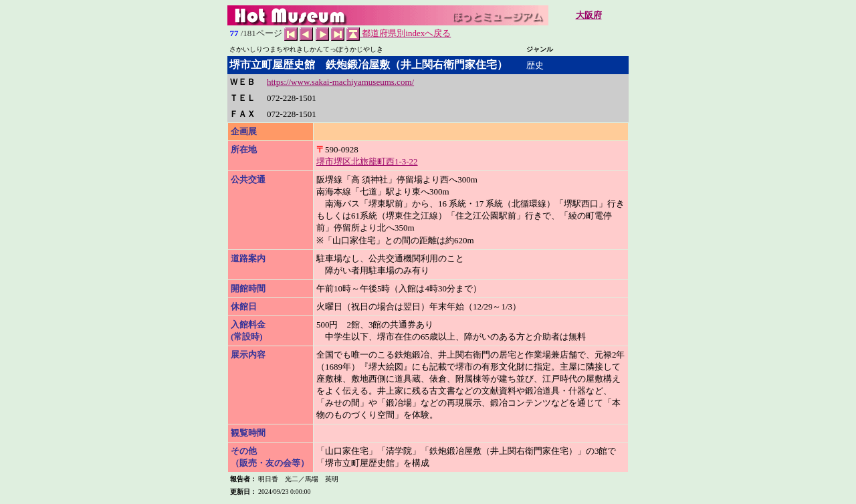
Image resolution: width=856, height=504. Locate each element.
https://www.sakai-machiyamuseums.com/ (340, 82)
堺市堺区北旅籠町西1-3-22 (367, 161)
